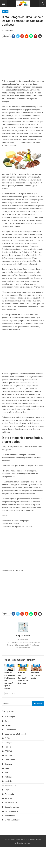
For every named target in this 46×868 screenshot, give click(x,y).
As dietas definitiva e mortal (35, 675)
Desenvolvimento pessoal (15, 734)
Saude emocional (12, 807)
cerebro (8, 725)
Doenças (8, 743)
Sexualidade (10, 816)
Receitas (8, 798)
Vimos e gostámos (13, 820)
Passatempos (10, 786)
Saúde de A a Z (11, 803)
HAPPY (8, 768)
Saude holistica (11, 811)
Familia (8, 747)
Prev (7, 693)
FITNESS (8, 751)
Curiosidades (10, 730)
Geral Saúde (10, 760)
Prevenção (9, 790)
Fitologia (9, 755)
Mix (6, 773)
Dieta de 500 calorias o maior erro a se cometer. (23, 678)
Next (14, 693)
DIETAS (5, 11)
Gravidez (9, 764)
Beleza (8, 721)
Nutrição (8, 781)
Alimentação (10, 717)
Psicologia (9, 794)
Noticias (8, 777)
